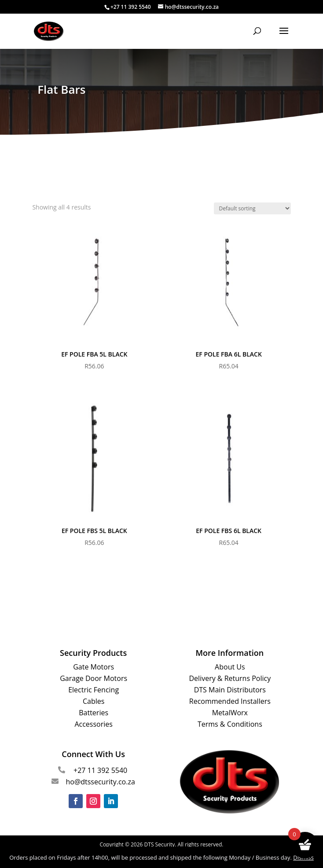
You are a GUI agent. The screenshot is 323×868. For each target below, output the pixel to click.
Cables (94, 701)
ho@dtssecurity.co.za (100, 782)
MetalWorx (230, 713)
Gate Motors (94, 667)
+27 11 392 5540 (100, 770)
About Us (230, 667)
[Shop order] (252, 208)
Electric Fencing (94, 690)
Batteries (94, 713)
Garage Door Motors (94, 678)
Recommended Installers (230, 701)
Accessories (94, 724)
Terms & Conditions (230, 724)
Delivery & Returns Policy (230, 678)
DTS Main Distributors (230, 690)
